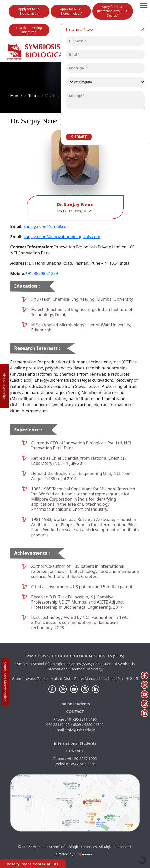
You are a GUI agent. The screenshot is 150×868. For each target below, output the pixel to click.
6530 (88, 725)
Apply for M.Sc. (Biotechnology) (71, 11)
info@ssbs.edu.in (81, 730)
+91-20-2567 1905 (82, 759)
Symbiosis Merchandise (5, 682)
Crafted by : (75, 854)
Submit (79, 137)
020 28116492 (58, 725)
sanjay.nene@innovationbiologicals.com (62, 237)
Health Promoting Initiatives (29, 30)
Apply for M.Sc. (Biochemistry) (29, 11)
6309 (77, 725)
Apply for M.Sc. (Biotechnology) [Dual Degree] (113, 11)
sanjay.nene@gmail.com (47, 226)
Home (16, 96)
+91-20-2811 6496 (82, 719)
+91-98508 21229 (42, 273)
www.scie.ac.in (83, 764)
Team (34, 96)
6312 (100, 725)
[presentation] (102, 121)
